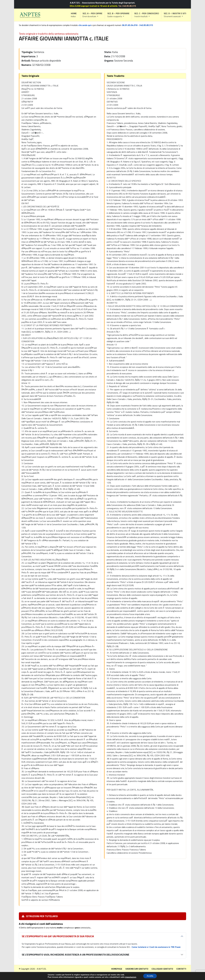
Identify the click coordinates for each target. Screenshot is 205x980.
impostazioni (130, 977)
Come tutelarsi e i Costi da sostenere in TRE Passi (156, 947)
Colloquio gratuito (162, 969)
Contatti (181, 969)
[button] (93, 15)
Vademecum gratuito (137, 969)
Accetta (150, 976)
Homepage (117, 969)
